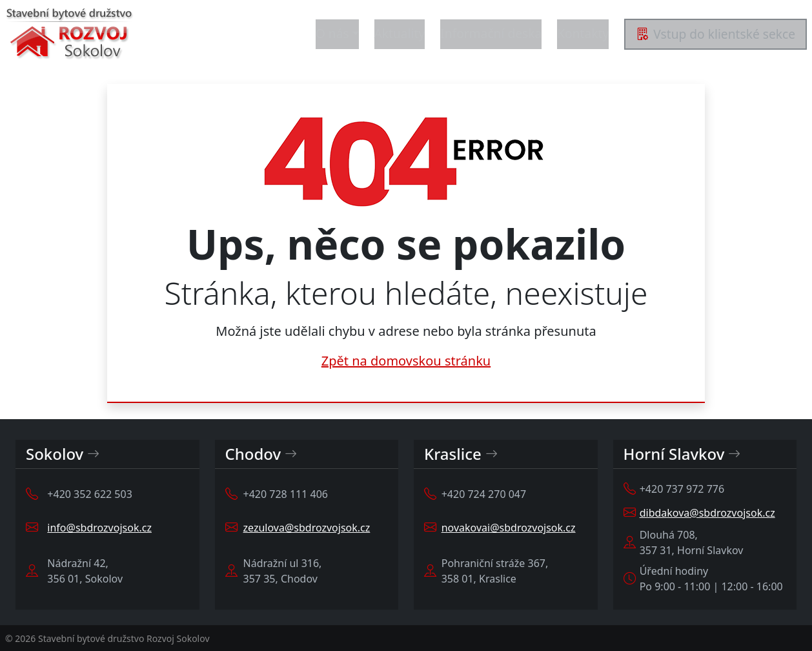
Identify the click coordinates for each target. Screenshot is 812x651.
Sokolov (63, 454)
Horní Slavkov (682, 454)
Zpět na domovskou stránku (406, 361)
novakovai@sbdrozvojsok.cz (509, 528)
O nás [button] (332, 33)
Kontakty (583, 33)
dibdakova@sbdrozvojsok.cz (707, 513)
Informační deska (491, 33)
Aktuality (400, 33)
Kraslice (461, 454)
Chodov (261, 454)
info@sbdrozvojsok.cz (99, 528)
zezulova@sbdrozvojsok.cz (307, 528)
